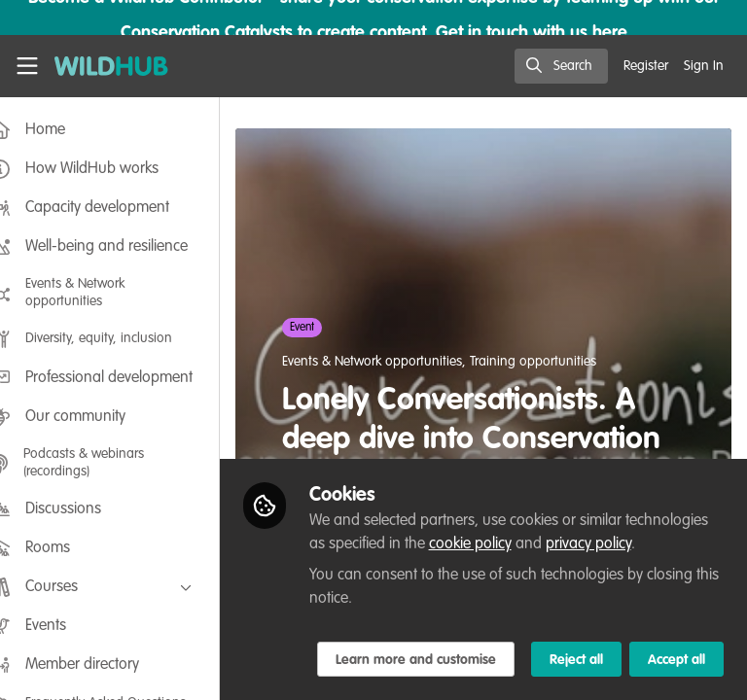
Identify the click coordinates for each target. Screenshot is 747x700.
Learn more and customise (444, 617)
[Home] (111, 66)
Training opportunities (562, 362)
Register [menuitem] (646, 66)
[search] (561, 66)
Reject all (391, 660)
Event (331, 328)
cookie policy (585, 502)
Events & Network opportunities (401, 362)
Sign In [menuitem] (704, 66)
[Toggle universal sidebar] (27, 66)
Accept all (491, 660)
